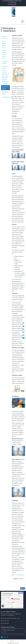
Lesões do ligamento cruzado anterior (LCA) (5, 54)
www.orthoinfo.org (20, 575)
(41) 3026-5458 (13, 3)
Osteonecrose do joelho (5, 62)
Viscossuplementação (6, 97)
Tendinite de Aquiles (5, 93)
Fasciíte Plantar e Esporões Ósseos (4, 44)
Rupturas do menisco (5, 88)
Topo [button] (23, 588)
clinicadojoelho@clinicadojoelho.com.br (13, 1)
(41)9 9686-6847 (13, 5)
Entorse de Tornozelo (5, 37)
